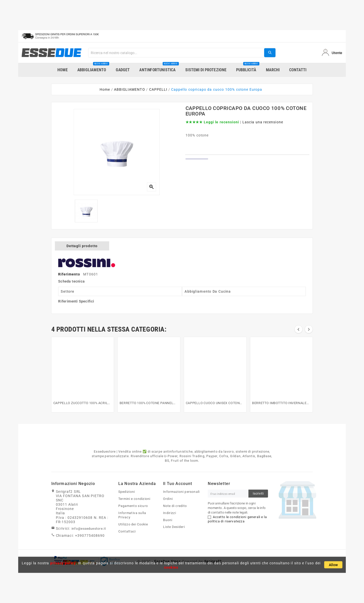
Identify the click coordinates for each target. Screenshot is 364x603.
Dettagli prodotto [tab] (82, 246)
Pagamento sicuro (133, 506)
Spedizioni (127, 492)
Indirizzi (169, 513)
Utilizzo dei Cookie (133, 524)
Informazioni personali (181, 492)
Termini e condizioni (134, 499)
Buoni (168, 520)
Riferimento (70, 274)
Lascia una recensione (263, 122)
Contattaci (127, 531)
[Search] (176, 53)
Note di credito (175, 506)
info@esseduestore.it (89, 528)
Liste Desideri (174, 527)
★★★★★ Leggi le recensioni (212, 122)
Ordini (168, 499)
